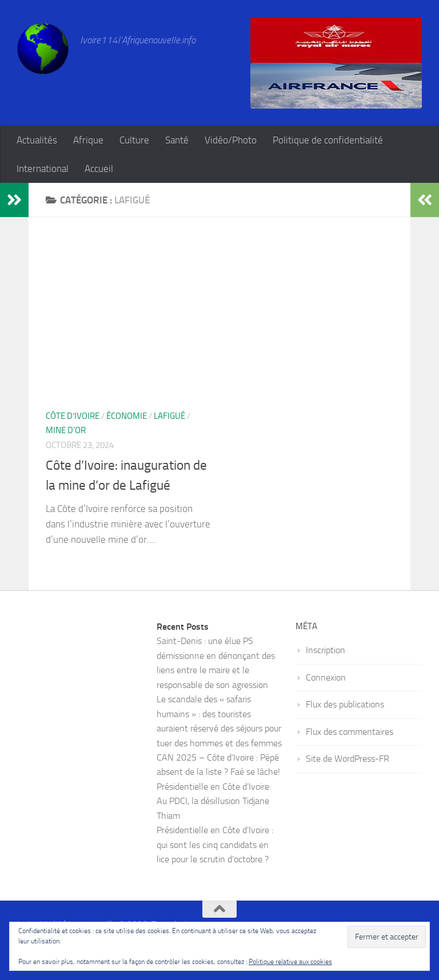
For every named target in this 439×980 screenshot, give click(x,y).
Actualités (37, 140)
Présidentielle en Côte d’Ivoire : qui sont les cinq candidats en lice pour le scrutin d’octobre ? (215, 845)
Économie (127, 416)
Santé (177, 140)
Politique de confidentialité (328, 140)
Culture (134, 140)
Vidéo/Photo (231, 140)
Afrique (88, 140)
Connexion (326, 677)
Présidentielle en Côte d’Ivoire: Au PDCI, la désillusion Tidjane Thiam (214, 801)
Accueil (99, 169)
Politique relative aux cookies (290, 962)
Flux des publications (345, 704)
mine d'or (66, 430)
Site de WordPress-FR (348, 759)
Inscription (326, 650)
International (43, 169)
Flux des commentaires (350, 732)
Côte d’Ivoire (73, 416)
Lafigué (169, 416)
